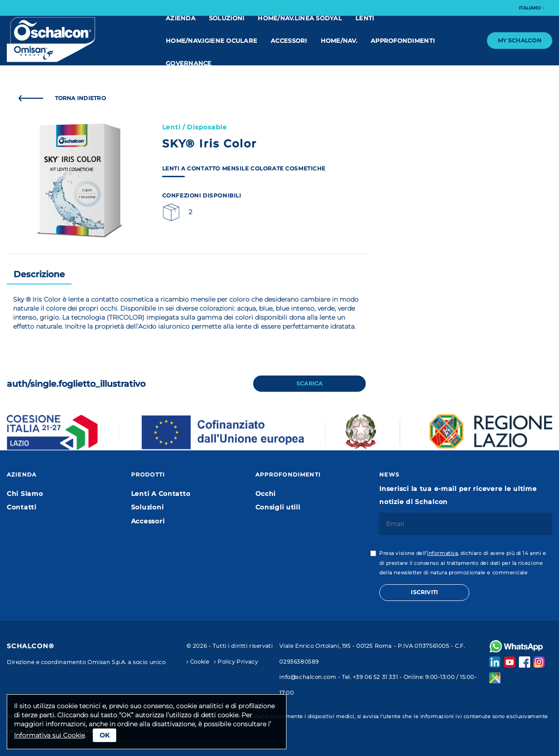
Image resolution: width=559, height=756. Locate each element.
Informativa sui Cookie (49, 735)
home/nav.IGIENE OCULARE (211, 41)
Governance (189, 63)
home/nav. (339, 41)
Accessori (289, 41)
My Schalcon (520, 40)
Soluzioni (227, 18)
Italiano (532, 8)
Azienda (181, 18)
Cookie (198, 662)
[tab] (39, 275)
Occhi (266, 494)
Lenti (365, 18)
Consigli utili (278, 507)
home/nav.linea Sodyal (300, 18)
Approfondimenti (403, 41)
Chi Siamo (25, 494)
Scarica (310, 384)
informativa (442, 553)
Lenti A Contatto (161, 494)
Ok (105, 735)
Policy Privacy (236, 662)
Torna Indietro (60, 98)
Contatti (22, 507)
